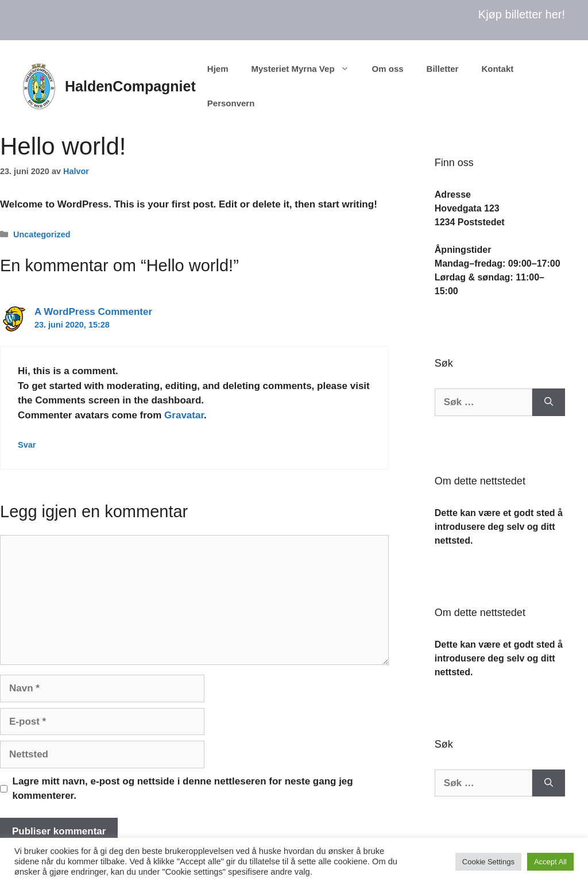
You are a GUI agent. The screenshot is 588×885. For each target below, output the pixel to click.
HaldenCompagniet (130, 86)
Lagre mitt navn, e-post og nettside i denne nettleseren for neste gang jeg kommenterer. (183, 789)
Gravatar (184, 415)
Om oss (388, 69)
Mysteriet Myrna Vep (305, 69)
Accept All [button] (550, 862)
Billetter (443, 69)
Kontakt (497, 69)
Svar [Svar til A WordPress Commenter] (27, 445)
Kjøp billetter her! (522, 14)
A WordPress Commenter (93, 312)
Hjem (218, 69)
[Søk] (549, 402)
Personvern (231, 103)
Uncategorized (42, 234)
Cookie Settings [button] (488, 862)
